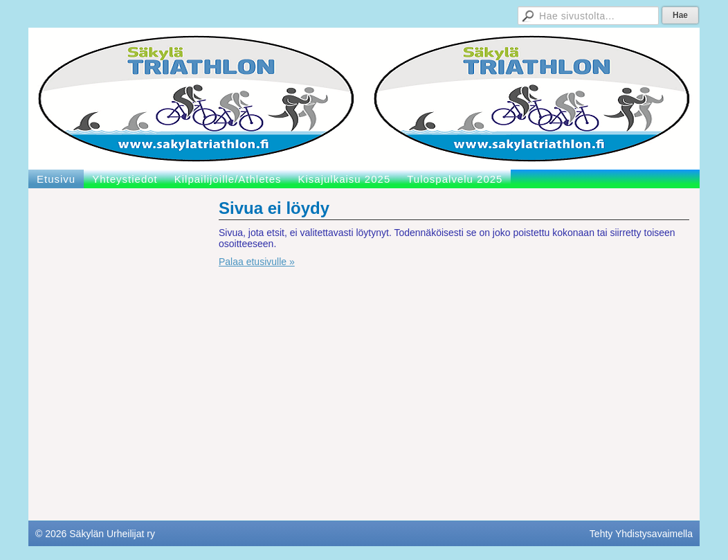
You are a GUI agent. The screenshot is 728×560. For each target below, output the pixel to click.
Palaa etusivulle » (257, 262)
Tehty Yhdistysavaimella (641, 534)
